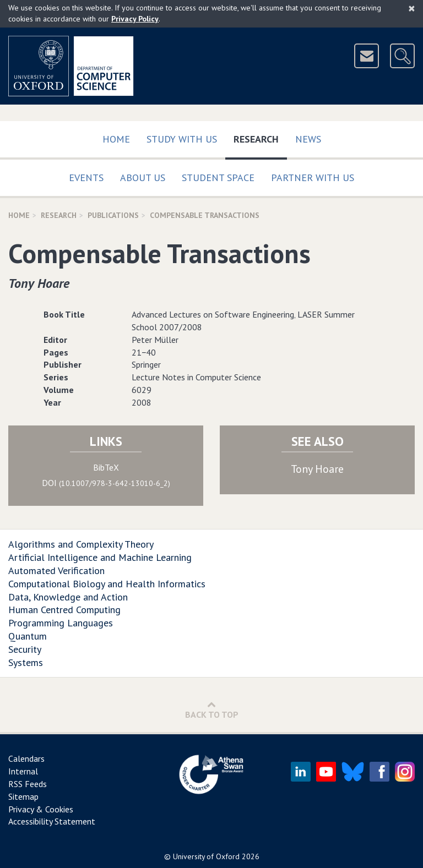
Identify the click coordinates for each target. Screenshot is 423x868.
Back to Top (212, 710)
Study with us (182, 139)
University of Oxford (206, 856)
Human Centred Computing (64, 610)
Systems (26, 662)
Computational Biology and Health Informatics (107, 584)
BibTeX (106, 467)
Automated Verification (56, 571)
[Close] (412, 8)
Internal (23, 771)
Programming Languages (61, 623)
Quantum (28, 636)
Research (260, 137)
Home (116, 139)
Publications (113, 215)
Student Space (218, 178)
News (308, 139)
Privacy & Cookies (41, 809)
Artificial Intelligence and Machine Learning (100, 557)
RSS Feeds (28, 784)
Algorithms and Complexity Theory (81, 544)
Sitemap (23, 796)
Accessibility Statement (52, 821)
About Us (143, 178)
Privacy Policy (135, 19)
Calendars (26, 758)
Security (25, 649)
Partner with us (313, 178)
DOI (106, 483)
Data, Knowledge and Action (68, 597)
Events (86, 178)
